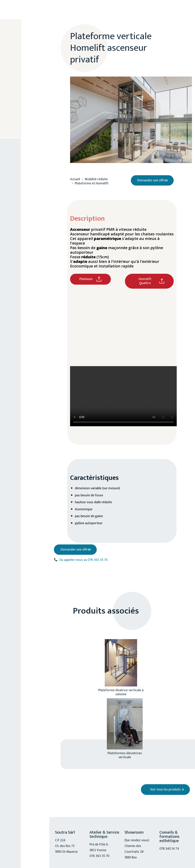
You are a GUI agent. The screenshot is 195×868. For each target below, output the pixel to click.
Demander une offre (150, 179)
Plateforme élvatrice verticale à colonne (121, 690)
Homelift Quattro (145, 280)
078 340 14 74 (169, 847)
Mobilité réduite (23, 104)
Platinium (86, 278)
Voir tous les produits (165, 788)
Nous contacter (27, 171)
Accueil (75, 178)
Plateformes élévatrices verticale (125, 753)
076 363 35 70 (26, 145)
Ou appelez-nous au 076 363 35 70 (81, 558)
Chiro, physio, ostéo (26, 87)
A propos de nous (25, 57)
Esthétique (25, 72)
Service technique (24, 121)
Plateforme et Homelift (92, 182)
